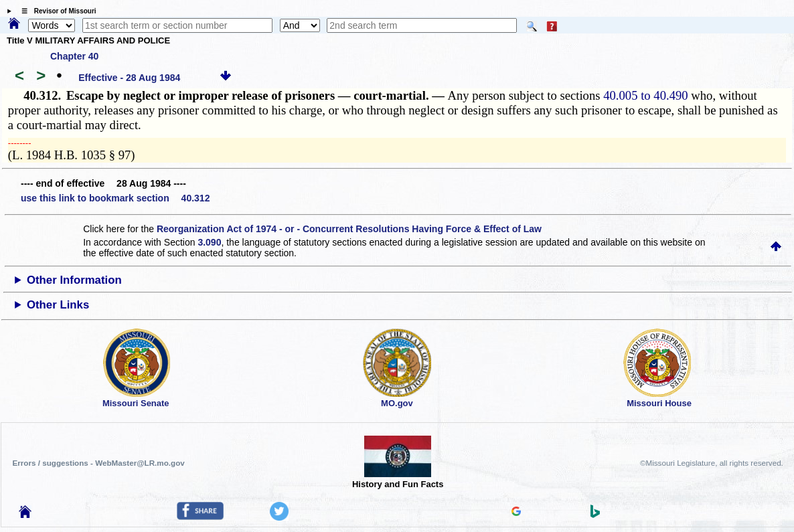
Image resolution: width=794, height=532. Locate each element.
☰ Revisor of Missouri (56, 11)
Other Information (74, 280)
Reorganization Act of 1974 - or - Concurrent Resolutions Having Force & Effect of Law (349, 229)
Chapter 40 (74, 56)
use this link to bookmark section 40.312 (115, 198)
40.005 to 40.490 (645, 95)
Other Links (58, 305)
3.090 (209, 242)
